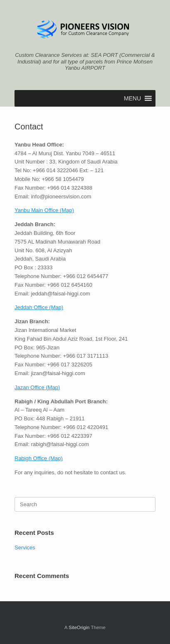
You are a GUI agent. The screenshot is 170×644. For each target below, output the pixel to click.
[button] (132, 98)
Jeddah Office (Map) (39, 307)
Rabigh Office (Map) (39, 458)
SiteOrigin (79, 627)
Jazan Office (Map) (37, 387)
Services (25, 548)
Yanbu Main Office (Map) (44, 210)
